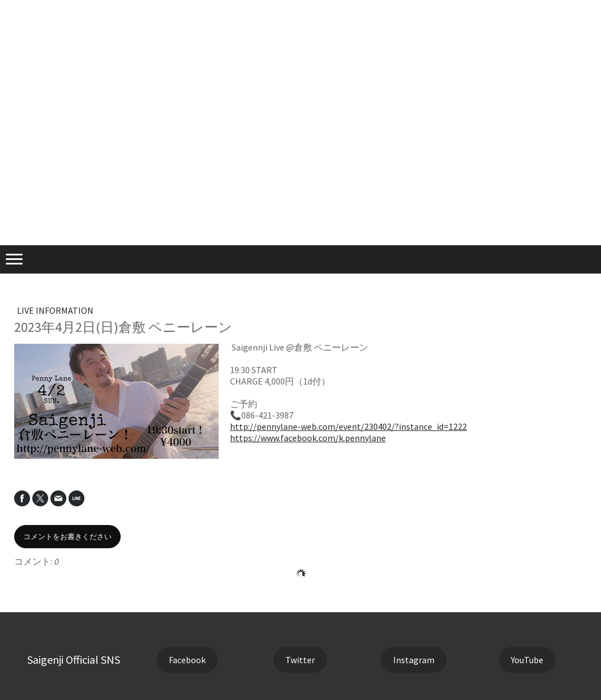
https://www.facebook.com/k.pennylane (308, 438)
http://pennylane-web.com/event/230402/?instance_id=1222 (348, 426)
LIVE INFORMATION (55, 310)
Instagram (414, 660)
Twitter (300, 660)
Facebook (187, 660)
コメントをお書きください (67, 537)
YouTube (527, 660)
